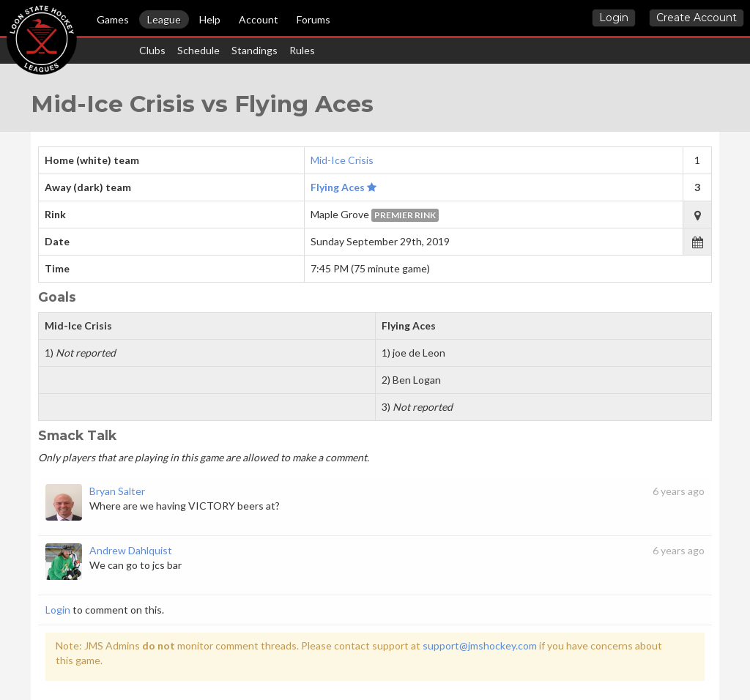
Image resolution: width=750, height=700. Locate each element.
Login (614, 18)
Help (210, 19)
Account (259, 19)
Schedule (198, 50)
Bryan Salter (117, 491)
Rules (302, 50)
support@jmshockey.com (480, 645)
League (164, 19)
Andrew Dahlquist (131, 550)
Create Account (697, 18)
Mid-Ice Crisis (342, 160)
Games (113, 19)
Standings (255, 50)
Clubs (152, 50)
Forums (313, 19)
